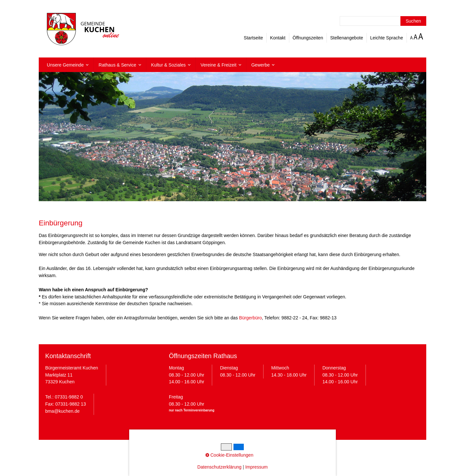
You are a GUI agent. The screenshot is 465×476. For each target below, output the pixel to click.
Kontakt (278, 38)
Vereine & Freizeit (218, 65)
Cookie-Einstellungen (243, 450)
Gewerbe (260, 65)
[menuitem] (68, 65)
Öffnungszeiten (308, 38)
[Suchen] (413, 21)
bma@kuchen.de (62, 411)
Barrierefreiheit (284, 450)
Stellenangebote (346, 38)
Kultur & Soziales (168, 65)
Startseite (253, 38)
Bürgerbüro (250, 318)
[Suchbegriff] (383, 21)
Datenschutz (205, 450)
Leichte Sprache (387, 38)
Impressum (178, 450)
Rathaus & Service (117, 65)
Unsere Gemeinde (65, 65)
